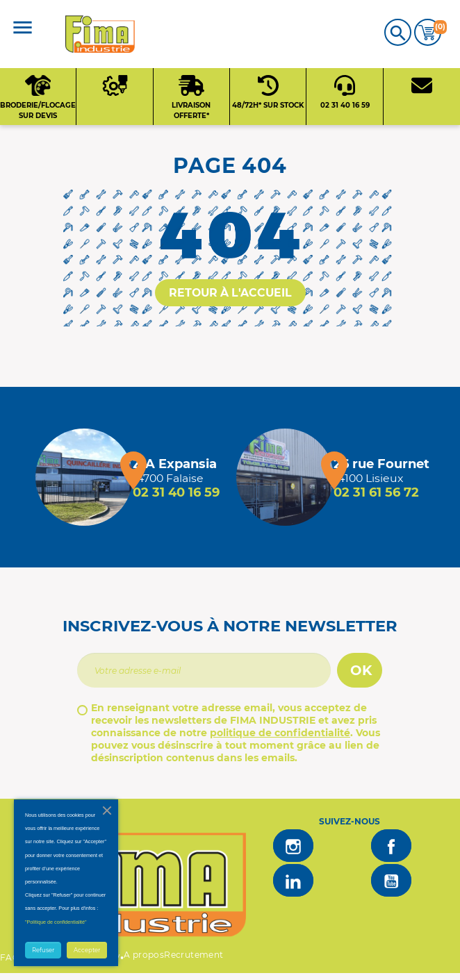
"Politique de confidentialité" (56, 922)
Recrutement (194, 955)
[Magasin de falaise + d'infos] (84, 477)
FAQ (10, 957)
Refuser (43, 950)
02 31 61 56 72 (376, 492)
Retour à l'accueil (230, 293)
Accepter (87, 950)
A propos (144, 955)
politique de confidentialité (280, 733)
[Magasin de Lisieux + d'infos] (285, 477)
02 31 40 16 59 (176, 492)
